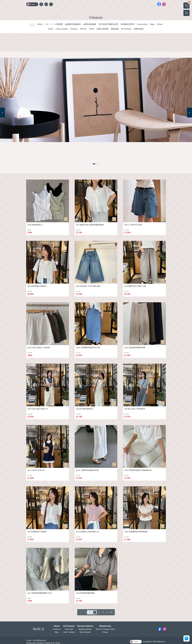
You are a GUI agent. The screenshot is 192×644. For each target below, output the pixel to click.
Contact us (57, 629)
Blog (57, 632)
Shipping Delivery (85, 629)
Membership (105, 626)
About (57, 626)
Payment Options (85, 626)
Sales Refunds (85, 632)
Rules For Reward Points (105, 629)
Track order (69, 629)
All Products (69, 626)
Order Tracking (69, 632)
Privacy (105, 632)
